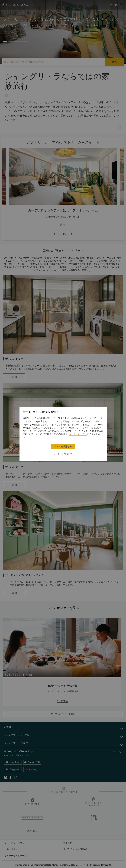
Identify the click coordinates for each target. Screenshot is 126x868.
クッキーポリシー (78, 434)
